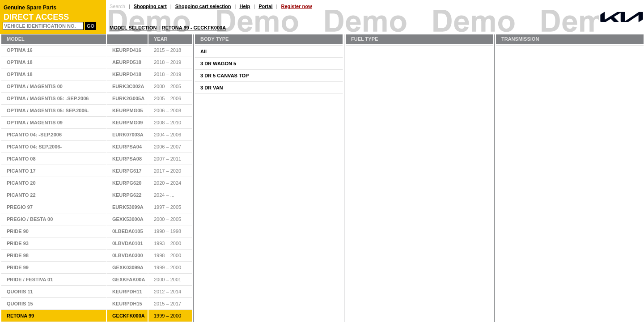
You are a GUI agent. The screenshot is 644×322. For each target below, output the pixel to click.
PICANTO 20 (21, 183)
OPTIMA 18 (20, 62)
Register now (296, 6)
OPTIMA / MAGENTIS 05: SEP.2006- (48, 110)
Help (245, 6)
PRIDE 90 (18, 231)
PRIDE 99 (18, 267)
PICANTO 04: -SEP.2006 (34, 135)
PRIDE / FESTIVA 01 (30, 280)
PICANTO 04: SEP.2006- (34, 147)
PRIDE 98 (18, 255)
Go (91, 26)
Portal (265, 6)
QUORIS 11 (20, 292)
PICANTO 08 (21, 159)
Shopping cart (150, 6)
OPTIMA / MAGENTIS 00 (35, 86)
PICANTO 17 (21, 171)
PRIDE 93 (18, 243)
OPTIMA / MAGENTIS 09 (35, 123)
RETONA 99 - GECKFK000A (194, 28)
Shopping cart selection (203, 6)
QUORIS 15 (20, 304)
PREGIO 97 (20, 207)
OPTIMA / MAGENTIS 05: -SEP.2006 (48, 98)
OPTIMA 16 (20, 50)
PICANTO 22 (21, 195)
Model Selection (133, 28)
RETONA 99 (20, 316)
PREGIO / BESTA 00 (30, 219)
